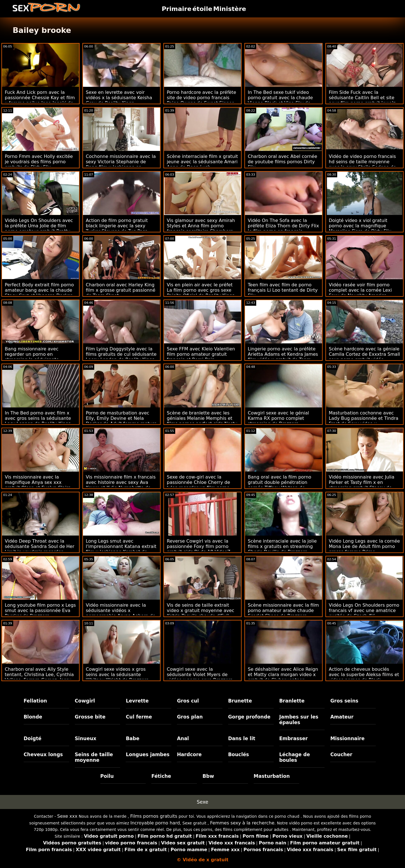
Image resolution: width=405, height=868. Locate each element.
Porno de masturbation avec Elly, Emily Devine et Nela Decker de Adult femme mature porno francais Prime (121, 421)
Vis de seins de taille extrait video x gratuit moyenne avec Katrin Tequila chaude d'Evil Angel (201, 613)
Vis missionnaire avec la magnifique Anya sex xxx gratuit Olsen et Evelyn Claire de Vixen (38, 485)
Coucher (341, 754)
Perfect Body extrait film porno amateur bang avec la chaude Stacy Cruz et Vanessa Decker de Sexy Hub (39, 293)
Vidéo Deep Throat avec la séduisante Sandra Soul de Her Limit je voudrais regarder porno (40, 549)
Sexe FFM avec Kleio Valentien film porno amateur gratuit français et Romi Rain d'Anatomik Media (201, 357)
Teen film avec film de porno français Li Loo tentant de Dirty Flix (283, 290)
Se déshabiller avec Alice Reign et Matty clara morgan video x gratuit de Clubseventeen (283, 675)
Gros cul (188, 701)
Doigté (32, 738)
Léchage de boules (295, 757)
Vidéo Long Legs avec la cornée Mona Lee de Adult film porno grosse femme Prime (364, 546)
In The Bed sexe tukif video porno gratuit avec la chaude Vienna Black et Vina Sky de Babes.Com (280, 100)
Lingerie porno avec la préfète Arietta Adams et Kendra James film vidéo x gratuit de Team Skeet (283, 357)
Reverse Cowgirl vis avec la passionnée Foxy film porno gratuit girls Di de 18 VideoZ (199, 546)
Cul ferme (139, 717)
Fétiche (161, 776)
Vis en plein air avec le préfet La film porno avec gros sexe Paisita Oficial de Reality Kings (201, 290)
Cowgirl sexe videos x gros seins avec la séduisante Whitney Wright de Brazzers (117, 675)
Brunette (240, 701)
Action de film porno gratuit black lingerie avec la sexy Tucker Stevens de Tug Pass (117, 226)
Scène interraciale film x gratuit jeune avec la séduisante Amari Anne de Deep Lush (202, 162)
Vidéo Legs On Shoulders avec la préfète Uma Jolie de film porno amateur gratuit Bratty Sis (39, 228)
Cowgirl (85, 701)
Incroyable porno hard (155, 823)
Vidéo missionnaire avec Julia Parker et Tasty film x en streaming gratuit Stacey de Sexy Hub (362, 485)
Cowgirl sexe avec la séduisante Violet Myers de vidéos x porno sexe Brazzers (200, 675)
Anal (183, 738)
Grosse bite (90, 717)
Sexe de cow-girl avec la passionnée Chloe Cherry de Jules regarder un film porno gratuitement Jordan (198, 485)
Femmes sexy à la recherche (242, 823)
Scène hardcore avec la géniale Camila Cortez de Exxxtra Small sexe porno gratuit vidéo (364, 354)
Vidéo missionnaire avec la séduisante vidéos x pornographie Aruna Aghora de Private (121, 613)
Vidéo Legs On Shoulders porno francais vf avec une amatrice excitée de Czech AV (364, 610)
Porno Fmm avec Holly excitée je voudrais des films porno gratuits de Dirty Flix (39, 162)
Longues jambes (148, 754)
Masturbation (272, 776)
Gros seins (344, 701)
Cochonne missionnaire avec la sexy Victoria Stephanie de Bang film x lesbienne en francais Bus (121, 164)
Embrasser (294, 738)
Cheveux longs (43, 754)
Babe (132, 738)
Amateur (342, 717)
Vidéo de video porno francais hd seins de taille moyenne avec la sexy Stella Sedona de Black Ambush (362, 164)
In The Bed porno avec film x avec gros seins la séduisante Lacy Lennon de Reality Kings (38, 418)
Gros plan (190, 717)
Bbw (208, 776)
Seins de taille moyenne (94, 757)
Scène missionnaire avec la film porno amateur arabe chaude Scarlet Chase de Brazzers (283, 610)
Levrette (137, 701)
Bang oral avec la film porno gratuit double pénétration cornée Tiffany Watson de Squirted (280, 485)
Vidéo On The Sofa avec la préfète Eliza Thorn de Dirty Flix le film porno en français (283, 226)
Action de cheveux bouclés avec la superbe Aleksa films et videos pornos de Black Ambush (364, 677)
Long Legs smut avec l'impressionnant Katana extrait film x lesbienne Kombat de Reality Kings (121, 549)
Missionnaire (347, 738)
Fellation (35, 701)
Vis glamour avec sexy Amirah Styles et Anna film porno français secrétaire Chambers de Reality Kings (201, 228)
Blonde (33, 717)
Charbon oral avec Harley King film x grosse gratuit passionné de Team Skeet (121, 290)
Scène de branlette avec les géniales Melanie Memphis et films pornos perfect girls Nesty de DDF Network (202, 421)
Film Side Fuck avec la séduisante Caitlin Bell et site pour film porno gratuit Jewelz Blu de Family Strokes (362, 100)
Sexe (203, 802)
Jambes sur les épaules (299, 720)
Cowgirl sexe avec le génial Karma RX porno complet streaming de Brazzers (278, 418)
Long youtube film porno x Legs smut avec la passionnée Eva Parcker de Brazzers (40, 610)
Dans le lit (242, 738)
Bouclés (238, 754)
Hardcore (189, 754)
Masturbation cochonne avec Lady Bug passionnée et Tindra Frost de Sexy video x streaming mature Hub (364, 421)
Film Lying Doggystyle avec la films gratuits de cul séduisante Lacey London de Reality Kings (121, 354)
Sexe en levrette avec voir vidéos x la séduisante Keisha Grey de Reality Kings (119, 98)
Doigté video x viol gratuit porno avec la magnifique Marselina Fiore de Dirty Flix (360, 226)
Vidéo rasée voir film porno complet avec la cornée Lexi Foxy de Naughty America (360, 290)
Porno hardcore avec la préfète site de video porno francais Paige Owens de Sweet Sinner (201, 98)
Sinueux (86, 738)
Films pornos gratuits (154, 816)
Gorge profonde (249, 717)
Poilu (107, 776)
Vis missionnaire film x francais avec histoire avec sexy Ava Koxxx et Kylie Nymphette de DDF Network (121, 485)
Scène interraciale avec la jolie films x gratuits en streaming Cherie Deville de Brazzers (282, 546)
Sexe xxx (67, 816)
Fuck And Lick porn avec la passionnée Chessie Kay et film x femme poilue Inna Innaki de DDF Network (40, 100)
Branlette (292, 701)
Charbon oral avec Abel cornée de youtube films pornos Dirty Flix (283, 162)
